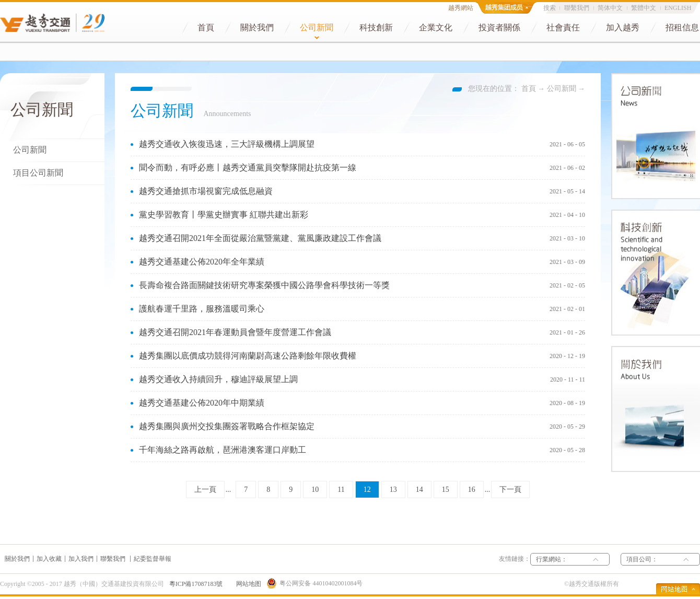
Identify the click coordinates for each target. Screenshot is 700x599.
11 (341, 489)
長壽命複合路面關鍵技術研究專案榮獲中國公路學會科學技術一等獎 (264, 285)
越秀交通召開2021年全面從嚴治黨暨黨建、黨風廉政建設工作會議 (260, 238)
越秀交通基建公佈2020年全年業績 (202, 262)
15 (446, 489)
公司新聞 (562, 89)
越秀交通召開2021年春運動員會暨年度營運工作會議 (235, 332)
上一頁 (205, 489)
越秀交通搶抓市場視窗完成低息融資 (206, 191)
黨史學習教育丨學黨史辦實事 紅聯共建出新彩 (224, 215)
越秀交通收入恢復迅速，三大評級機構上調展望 (227, 144)
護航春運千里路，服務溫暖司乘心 (202, 309)
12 (367, 489)
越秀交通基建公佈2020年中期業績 (202, 403)
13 (393, 489)
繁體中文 (644, 8)
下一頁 (510, 489)
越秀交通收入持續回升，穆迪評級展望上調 (218, 379)
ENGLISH (678, 8)
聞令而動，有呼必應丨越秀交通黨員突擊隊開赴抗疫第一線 (248, 168)
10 (315, 489)
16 (472, 489)
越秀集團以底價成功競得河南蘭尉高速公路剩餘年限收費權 (248, 356)
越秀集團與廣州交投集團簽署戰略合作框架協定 (227, 426)
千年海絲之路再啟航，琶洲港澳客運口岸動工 (223, 450)
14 (419, 489)
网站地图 (247, 584)
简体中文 (610, 8)
